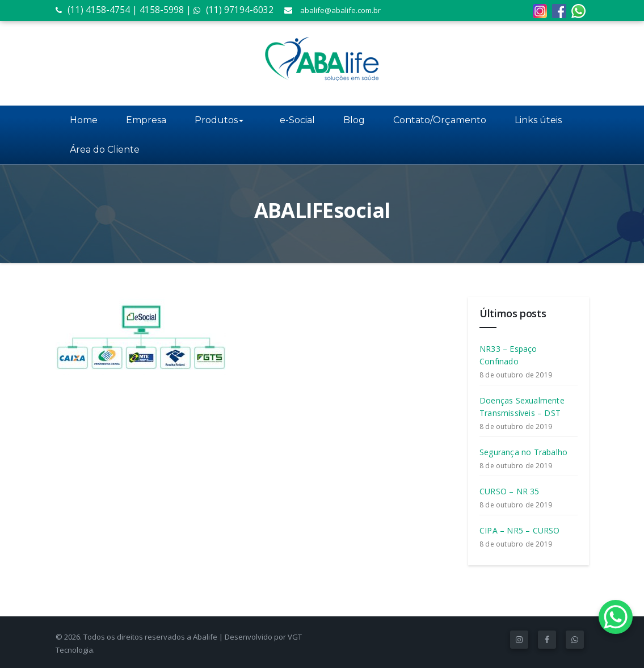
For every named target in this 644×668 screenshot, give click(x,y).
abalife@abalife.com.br (340, 10)
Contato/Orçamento (432, 120)
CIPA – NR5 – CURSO (520, 530)
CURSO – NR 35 (510, 491)
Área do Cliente (105, 150)
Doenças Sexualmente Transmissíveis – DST (522, 407)
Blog (346, 120)
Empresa (146, 120)
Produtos (219, 120)
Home (84, 120)
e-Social (289, 120)
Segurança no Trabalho (523, 452)
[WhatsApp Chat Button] (616, 617)
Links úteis (530, 120)
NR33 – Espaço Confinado (508, 355)
